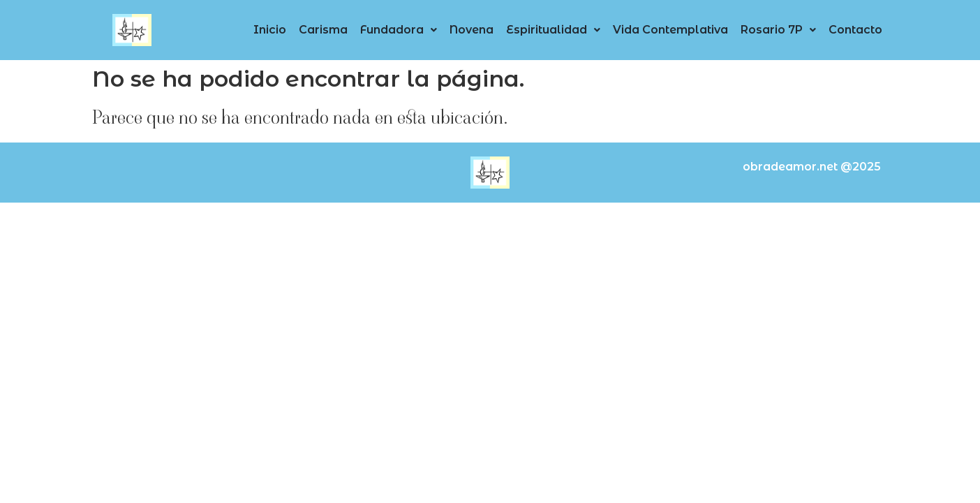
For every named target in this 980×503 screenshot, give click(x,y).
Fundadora (399, 30)
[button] (399, 30)
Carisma (323, 30)
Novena (472, 30)
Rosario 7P (778, 30)
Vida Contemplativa (670, 30)
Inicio (270, 30)
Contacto (855, 30)
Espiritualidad (553, 30)
